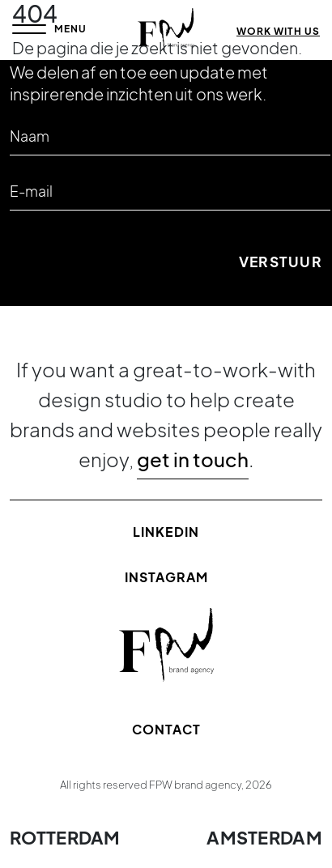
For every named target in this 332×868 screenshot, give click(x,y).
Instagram (166, 577)
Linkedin (166, 532)
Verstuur (281, 262)
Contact (166, 729)
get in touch (193, 459)
